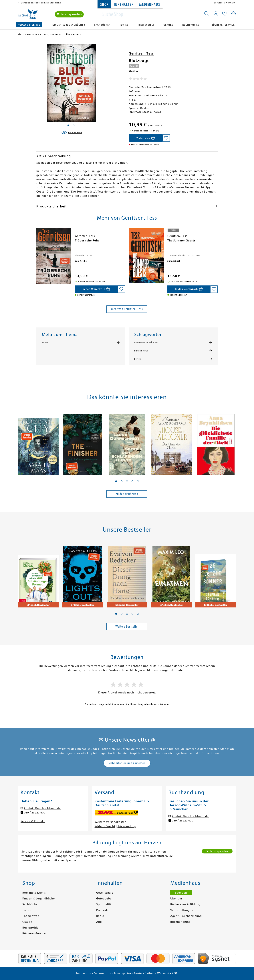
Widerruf (163, 973)
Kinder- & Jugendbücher (69, 25)
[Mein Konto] (216, 14)
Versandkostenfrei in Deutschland (41, 3)
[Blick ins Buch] (72, 133)
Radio (100, 916)
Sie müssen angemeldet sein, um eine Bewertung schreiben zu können (127, 704)
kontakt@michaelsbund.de (42, 808)
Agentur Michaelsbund (186, 916)
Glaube (168, 25)
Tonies (124, 25)
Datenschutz (102, 973)
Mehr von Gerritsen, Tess (127, 309)
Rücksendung (127, 826)
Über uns (176, 899)
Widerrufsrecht (105, 826)
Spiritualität (105, 904)
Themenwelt (146, 25)
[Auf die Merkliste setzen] (166, 138)
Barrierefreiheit (144, 973)
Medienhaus (150, 5)
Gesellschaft (105, 893)
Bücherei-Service (223, 25)
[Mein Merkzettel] (225, 14)
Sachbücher (102, 25)
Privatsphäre (122, 973)
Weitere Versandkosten (111, 822)
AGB (175, 973)
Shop (104, 5)
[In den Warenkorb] (146, 138)
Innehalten (124, 5)
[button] (116, 481)
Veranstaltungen (182, 910)
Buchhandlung (180, 922)
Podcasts (102, 910)
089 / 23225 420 (183, 821)
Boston (138, 359)
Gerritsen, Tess (141, 53)
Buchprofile (191, 25)
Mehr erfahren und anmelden (127, 763)
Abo (99, 922)
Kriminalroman (141, 351)
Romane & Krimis (29, 25)
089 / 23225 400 (35, 813)
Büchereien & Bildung (185, 904)
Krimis (45, 343)
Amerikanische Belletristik (147, 343)
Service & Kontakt (225, 3)
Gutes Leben (105, 899)
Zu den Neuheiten (127, 494)
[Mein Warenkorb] (234, 14)
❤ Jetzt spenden (69, 14)
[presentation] (37, 242)
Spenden (181, 893)
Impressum (84, 973)
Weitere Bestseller (127, 626)
